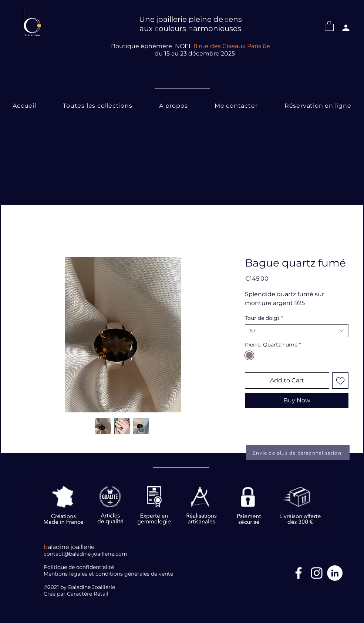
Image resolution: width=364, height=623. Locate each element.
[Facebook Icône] (299, 573)
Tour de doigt (264, 318)
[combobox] (297, 331)
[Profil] (346, 28)
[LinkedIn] (335, 573)
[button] (329, 26)
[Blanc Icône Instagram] (317, 573)
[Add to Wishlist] (340, 381)
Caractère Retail (88, 594)
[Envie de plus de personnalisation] (298, 453)
